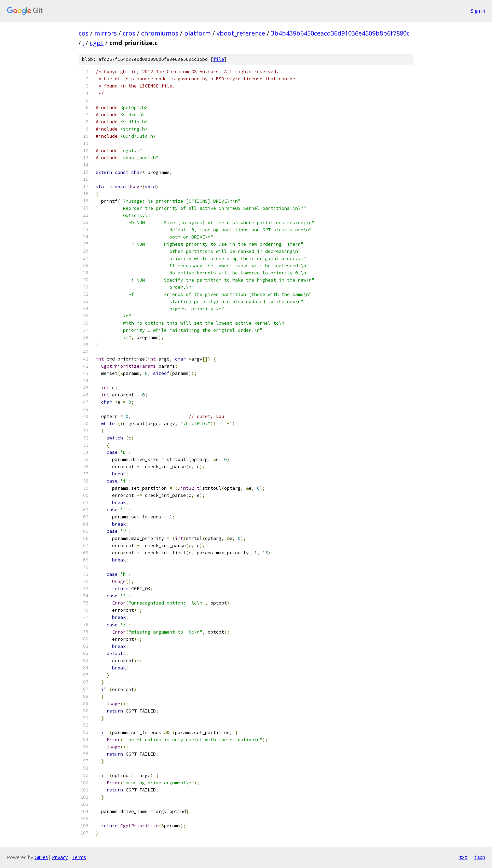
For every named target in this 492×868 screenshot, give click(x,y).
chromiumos (160, 33)
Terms (79, 857)
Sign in (478, 11)
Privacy (60, 857)
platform (197, 33)
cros (129, 33)
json (480, 857)
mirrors (106, 33)
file (219, 59)
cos (84, 33)
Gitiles (41, 857)
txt (463, 857)
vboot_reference (241, 33)
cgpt (97, 43)
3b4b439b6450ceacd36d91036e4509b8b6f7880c (340, 33)
